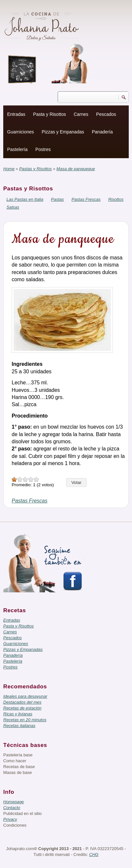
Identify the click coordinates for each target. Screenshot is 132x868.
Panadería (102, 132)
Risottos (116, 199)
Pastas (57, 199)
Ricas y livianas (18, 714)
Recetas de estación (22, 708)
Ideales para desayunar (25, 696)
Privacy (10, 819)
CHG (94, 854)
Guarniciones (21, 132)
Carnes (81, 114)
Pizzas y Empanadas (63, 132)
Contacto (12, 808)
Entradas (16, 114)
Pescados (106, 114)
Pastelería (17, 149)
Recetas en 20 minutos (25, 720)
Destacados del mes (22, 702)
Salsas (13, 207)
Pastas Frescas (86, 199)
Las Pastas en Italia (25, 199)
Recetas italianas (19, 726)
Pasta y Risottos (49, 114)
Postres (43, 149)
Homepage (14, 802)
